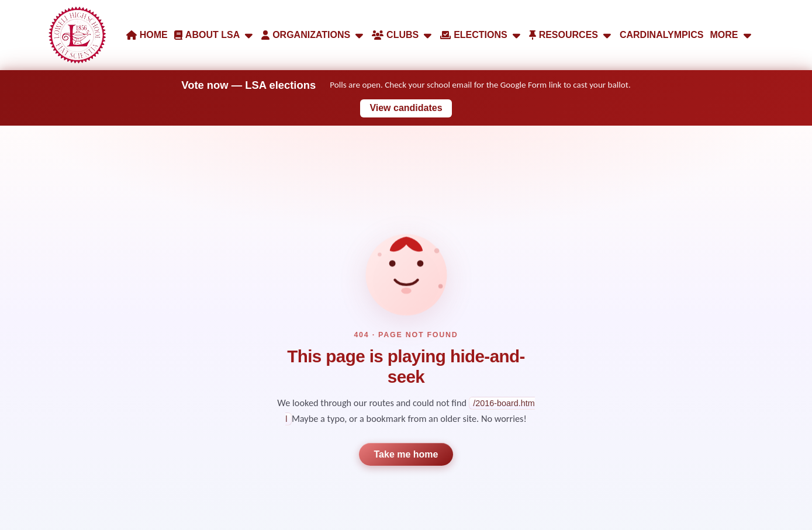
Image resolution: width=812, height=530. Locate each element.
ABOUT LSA (215, 35)
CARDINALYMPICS (661, 35)
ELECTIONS (481, 35)
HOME (147, 35)
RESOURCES (571, 35)
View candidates (406, 108)
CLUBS (403, 35)
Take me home (406, 454)
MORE (732, 35)
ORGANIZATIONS (313, 35)
